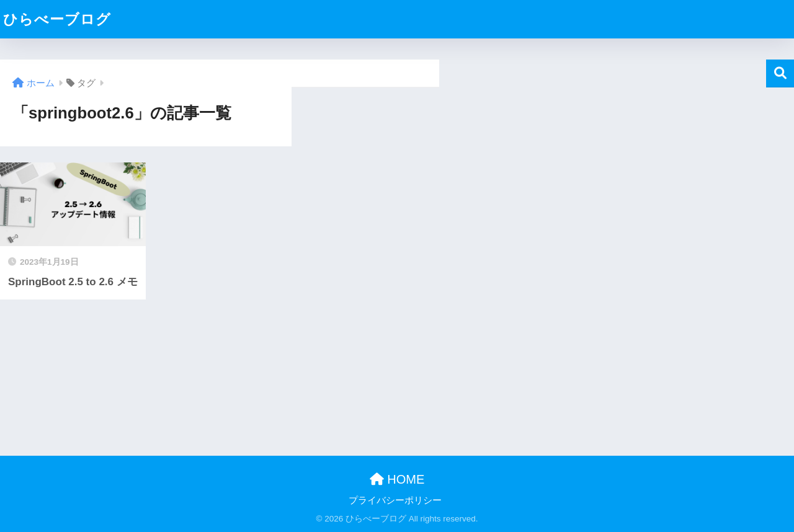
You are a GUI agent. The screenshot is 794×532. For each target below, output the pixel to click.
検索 (780, 73)
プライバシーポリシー (395, 500)
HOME (397, 479)
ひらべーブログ (57, 19)
